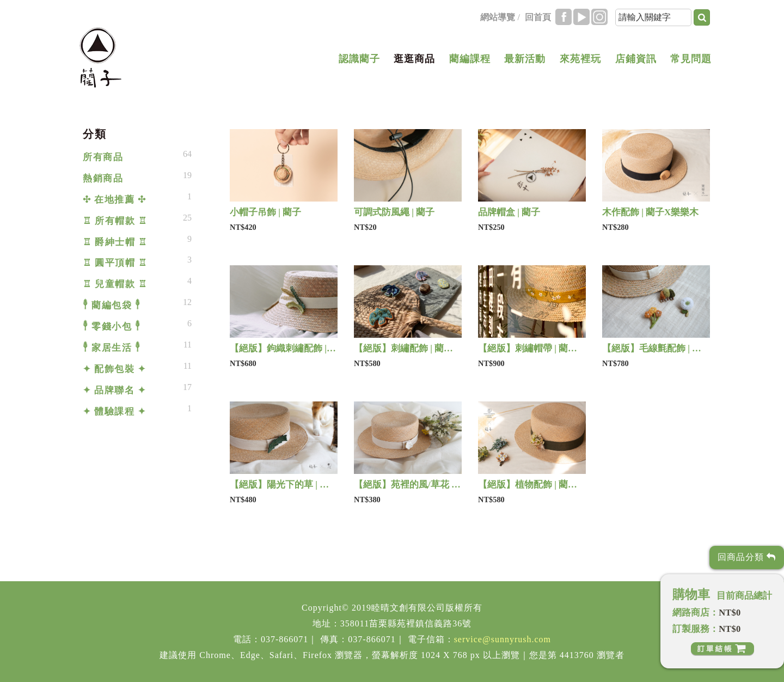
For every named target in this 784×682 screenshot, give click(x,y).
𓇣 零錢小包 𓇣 (112, 327)
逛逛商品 (414, 59)
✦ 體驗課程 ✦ (114, 412)
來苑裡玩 (580, 59)
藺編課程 (470, 59)
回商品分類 (747, 557)
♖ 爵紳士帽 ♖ (115, 242)
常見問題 (691, 59)
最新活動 (525, 59)
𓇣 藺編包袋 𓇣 (112, 305)
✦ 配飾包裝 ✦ (114, 369)
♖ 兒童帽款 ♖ (115, 284)
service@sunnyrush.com (503, 639)
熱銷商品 (103, 178)
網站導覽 (498, 17)
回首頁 (538, 17)
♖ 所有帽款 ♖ (115, 221)
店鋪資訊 (636, 59)
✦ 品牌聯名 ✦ (114, 390)
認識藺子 (359, 59)
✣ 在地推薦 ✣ (114, 200)
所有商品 (103, 157)
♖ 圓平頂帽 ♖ (115, 263)
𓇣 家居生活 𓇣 (112, 348)
